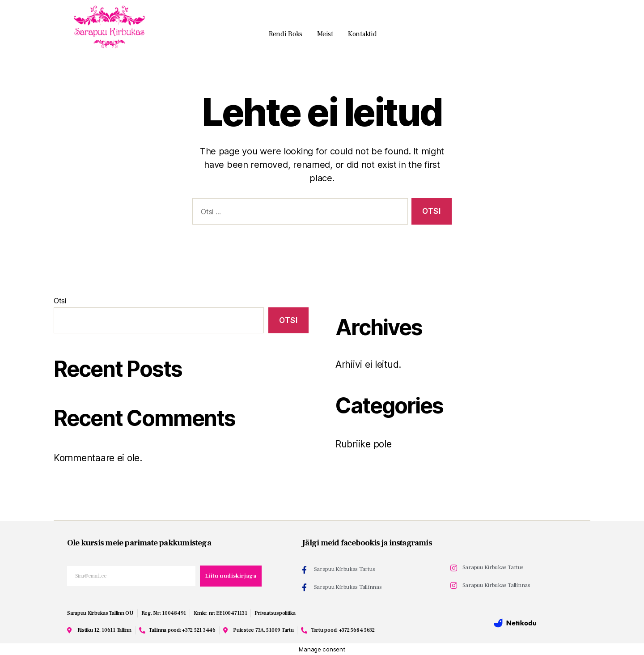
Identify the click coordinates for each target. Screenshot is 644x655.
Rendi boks (286, 34)
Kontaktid (362, 34)
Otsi (60, 301)
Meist (325, 34)
